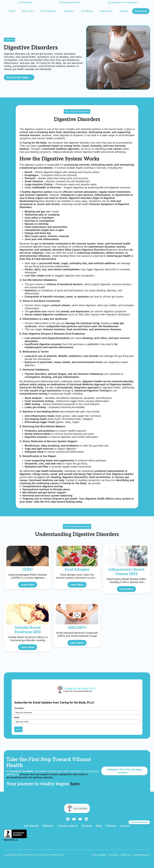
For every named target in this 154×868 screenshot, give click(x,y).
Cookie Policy (126, 855)
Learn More (28, 585)
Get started (141, 11)
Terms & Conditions (99, 855)
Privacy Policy (114, 855)
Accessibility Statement (141, 855)
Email (17, 717)
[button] (28, 11)
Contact (124, 11)
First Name (19, 708)
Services (69, 11)
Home (12, 11)
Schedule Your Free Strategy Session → (124, 771)
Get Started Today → (19, 77)
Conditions (87, 11)
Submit (18, 729)
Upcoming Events (139, 822)
